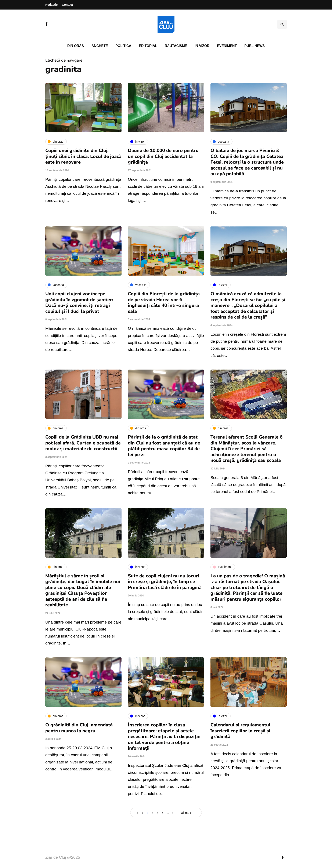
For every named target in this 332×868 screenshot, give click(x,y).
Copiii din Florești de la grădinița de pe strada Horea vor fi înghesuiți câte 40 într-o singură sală (164, 303)
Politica (123, 46)
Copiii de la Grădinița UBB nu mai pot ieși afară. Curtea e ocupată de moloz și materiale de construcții (83, 443)
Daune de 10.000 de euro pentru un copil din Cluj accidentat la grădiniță (163, 156)
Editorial (148, 46)
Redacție (51, 5)
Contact (67, 5)
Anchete (100, 46)
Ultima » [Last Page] (186, 813)
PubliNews (255, 46)
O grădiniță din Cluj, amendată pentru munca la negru (79, 728)
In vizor (202, 46)
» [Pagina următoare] (173, 813)
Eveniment (227, 46)
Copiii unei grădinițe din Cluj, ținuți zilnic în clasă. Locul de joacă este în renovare (83, 156)
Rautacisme (176, 46)
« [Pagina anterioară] (137, 813)
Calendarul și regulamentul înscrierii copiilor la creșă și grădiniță (240, 731)
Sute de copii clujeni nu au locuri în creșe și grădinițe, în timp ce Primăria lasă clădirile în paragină (165, 582)
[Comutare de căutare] (282, 24)
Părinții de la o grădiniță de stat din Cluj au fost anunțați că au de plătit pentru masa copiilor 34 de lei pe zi (164, 446)
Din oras (76, 46)
